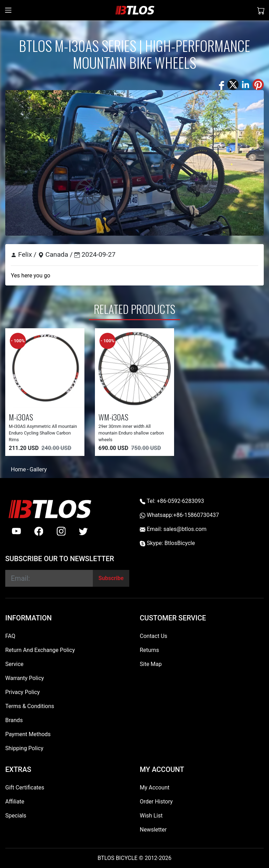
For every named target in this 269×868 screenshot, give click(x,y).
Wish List (151, 816)
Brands (14, 720)
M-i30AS (21, 417)
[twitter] (83, 531)
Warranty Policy (25, 678)
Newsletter (153, 830)
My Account (155, 788)
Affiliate (15, 802)
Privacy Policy (23, 692)
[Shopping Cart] (261, 10)
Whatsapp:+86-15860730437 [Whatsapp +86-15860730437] (179, 515)
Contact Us (154, 636)
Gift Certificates (25, 788)
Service (14, 664)
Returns (149, 650)
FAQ (10, 636)
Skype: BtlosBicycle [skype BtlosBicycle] (167, 543)
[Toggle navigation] (8, 10)
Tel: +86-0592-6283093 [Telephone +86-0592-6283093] (172, 501)
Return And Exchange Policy (40, 650)
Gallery (38, 469)
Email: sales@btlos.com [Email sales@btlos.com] (173, 529)
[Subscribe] (111, 578)
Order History (156, 802)
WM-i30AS (113, 417)
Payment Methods (28, 734)
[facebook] (39, 531)
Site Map (151, 664)
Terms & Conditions (30, 706)
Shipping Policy (24, 748)
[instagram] (61, 531)
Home (18, 469)
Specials (16, 816)
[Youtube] (16, 531)
